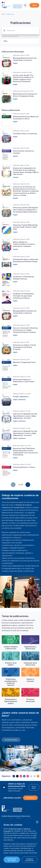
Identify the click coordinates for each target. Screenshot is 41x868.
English (15, 63)
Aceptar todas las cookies (12, 860)
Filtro (6, 41)
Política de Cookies (16, 829)
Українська (22, 400)
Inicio (3, 14)
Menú (34, 5)
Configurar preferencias (30, 860)
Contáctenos (30, 798)
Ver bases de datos (11, 740)
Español (15, 156)
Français (16, 177)
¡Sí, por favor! (34, 787)
